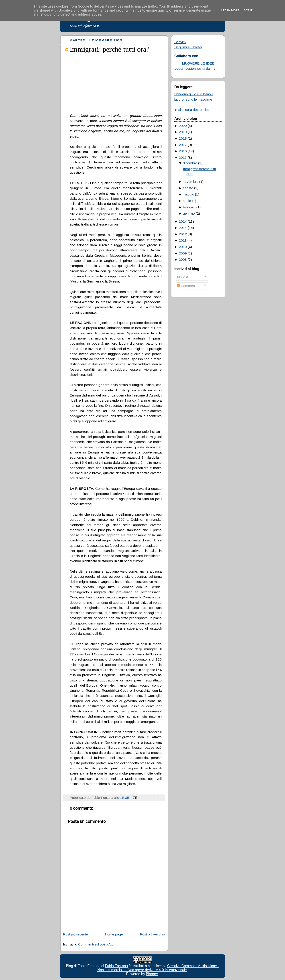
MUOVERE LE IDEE (198, 63)
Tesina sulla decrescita (191, 110)
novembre (191, 182)
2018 (183, 138)
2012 (183, 234)
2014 (183, 221)
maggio (188, 194)
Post (183, 277)
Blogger (152, 974)
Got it (248, 10)
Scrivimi (180, 42)
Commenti (187, 286)
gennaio (189, 213)
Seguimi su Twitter (188, 47)
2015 (183, 158)
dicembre (190, 163)
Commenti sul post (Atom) (98, 944)
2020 (183, 126)
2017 (183, 145)
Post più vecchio (152, 934)
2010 (183, 247)
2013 (183, 228)
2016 (183, 151)
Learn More (230, 10)
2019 (183, 132)
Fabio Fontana (116, 966)
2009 (183, 253)
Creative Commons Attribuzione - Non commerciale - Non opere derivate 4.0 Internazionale (158, 968)
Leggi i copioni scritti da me (195, 68)
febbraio (189, 207)
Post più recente (75, 934)
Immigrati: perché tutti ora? (110, 49)
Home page (114, 934)
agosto (188, 188)
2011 (183, 240)
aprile (187, 201)
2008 (183, 259)
